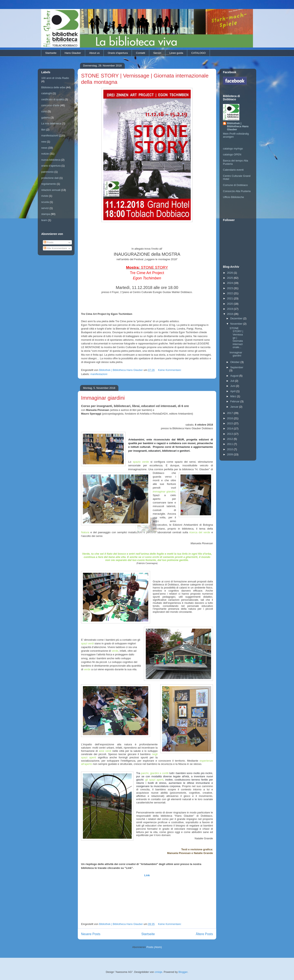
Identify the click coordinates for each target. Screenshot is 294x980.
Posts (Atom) (154, 947)
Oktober (235, 362)
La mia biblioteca (51, 123)
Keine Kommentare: (170, 370)
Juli (233, 381)
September (237, 367)
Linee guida (176, 53)
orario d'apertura (51, 166)
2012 (230, 439)
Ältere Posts (204, 934)
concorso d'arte (50, 105)
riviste (45, 196)
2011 (230, 444)
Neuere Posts (91, 934)
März (234, 396)
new (44, 142)
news (44, 148)
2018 (230, 314)
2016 (230, 418)
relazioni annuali (51, 190)
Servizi (157, 53)
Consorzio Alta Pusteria (237, 191)
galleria (46, 118)
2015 (230, 423)
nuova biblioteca (51, 160)
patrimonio (47, 172)
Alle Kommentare (55, 248)
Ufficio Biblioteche (233, 197)
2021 (230, 298)
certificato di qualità (53, 99)
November (237, 324)
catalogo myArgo (233, 149)
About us (94, 53)
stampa (46, 214)
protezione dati (50, 178)
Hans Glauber (73, 53)
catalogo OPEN (232, 154)
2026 (230, 273)
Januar (235, 407)
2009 (230, 454)
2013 (230, 434)
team (44, 220)
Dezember (237, 318)
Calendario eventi (233, 170)
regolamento (49, 184)
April (233, 391)
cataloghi (47, 93)
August (235, 376)
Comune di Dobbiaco (235, 185)
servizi (45, 208)
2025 (230, 278)
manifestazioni (99, 374)
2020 (230, 304)
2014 (230, 429)
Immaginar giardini (103, 398)
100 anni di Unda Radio (55, 78)
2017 (230, 413)
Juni (233, 386)
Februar (235, 401)
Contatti (141, 53)
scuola (45, 202)
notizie (45, 154)
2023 (230, 288)
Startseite (51, 53)
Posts (49, 242)
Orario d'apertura (118, 53)
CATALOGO (198, 53)
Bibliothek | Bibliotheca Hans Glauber (238, 126)
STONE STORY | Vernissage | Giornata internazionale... (236, 338)
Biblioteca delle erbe (53, 87)
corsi (44, 111)
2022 (230, 293)
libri (43, 130)
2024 (230, 283)
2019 (230, 309)
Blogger (183, 972)
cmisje (159, 972)
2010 (230, 449)
